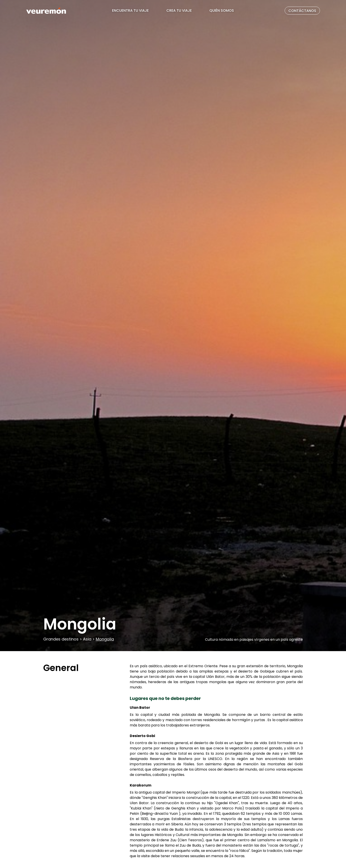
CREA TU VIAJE (179, 10)
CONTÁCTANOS (302, 11)
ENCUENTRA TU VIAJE (130, 10)
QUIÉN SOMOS (222, 10)
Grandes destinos (61, 639)
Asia (87, 639)
